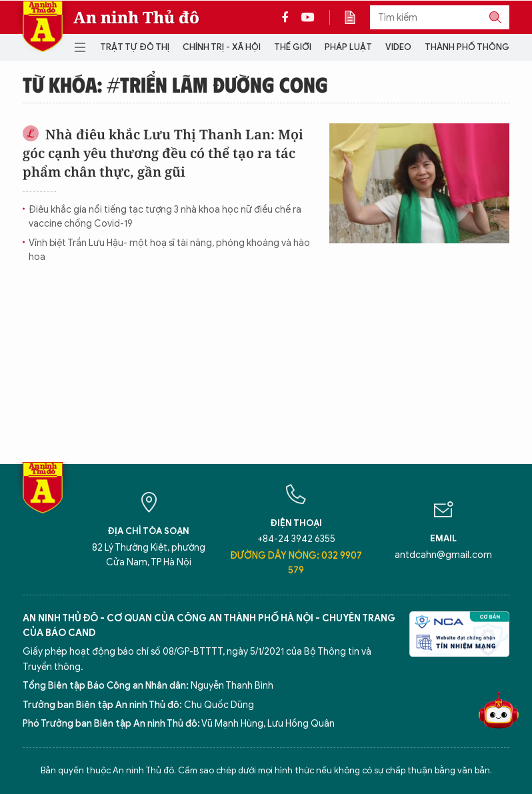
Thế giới (293, 47)
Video (398, 47)
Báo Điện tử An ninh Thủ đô (43, 26)
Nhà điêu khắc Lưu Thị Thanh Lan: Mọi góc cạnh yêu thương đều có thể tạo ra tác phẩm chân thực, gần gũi (163, 153)
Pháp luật (348, 47)
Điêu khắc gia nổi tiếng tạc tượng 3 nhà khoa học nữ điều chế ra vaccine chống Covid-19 (165, 217)
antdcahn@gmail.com (443, 555)
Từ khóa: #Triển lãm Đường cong (175, 84)
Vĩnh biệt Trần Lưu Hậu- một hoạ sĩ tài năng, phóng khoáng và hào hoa (169, 250)
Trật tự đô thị (135, 47)
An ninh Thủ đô (136, 17)
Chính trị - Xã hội (222, 47)
